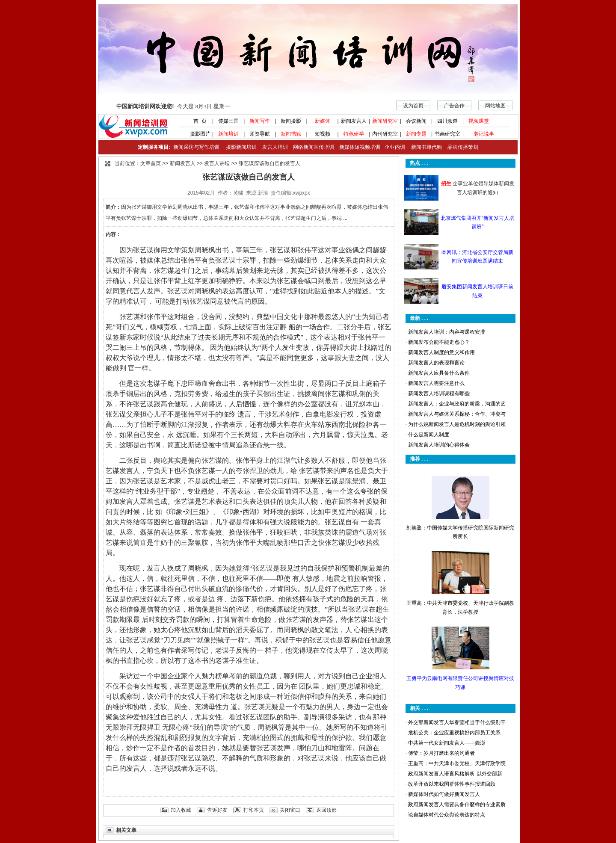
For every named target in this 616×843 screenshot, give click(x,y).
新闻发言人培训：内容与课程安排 (447, 332)
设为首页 (413, 106)
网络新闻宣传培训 (314, 147)
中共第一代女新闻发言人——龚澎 (447, 743)
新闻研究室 (385, 121)
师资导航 (260, 134)
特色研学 (354, 134)
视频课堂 (479, 121)
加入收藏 (181, 810)
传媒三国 (228, 121)
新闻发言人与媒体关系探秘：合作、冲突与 (457, 414)
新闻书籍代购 (423, 147)
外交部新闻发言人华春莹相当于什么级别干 (457, 722)
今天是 (173, 106)
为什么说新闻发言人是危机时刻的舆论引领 (457, 424)
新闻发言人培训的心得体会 (439, 445)
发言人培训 (275, 147)
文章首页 (151, 163)
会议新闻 (416, 121)
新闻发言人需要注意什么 (436, 383)
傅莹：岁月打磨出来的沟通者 (441, 753)
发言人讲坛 (217, 163)
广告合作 (454, 106)
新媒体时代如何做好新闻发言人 (444, 794)
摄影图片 (197, 134)
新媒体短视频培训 (360, 147)
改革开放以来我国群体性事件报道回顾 (452, 784)
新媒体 (323, 121)
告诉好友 (217, 810)
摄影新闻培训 (241, 147)
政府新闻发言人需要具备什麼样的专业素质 (457, 805)
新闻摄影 (291, 121)
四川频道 (447, 121)
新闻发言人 (354, 121)
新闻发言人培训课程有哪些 (439, 393)
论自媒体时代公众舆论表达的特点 (447, 815)
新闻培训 (228, 134)
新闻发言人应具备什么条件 (439, 373)
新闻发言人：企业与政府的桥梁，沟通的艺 (457, 404)
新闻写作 (260, 121)
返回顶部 (326, 810)
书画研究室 (447, 134)
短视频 (323, 134)
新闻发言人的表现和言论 (436, 363)
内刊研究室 (385, 134)
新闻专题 (416, 134)
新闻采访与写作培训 (195, 147)
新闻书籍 (291, 134)
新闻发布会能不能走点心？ (439, 342)
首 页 (197, 121)
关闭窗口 (290, 810)
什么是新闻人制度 (429, 435)
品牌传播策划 (461, 147)
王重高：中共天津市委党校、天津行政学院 (457, 763)
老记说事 (484, 134)
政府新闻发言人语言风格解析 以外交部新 (455, 774)
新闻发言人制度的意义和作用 (441, 352)
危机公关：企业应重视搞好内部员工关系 (454, 733)
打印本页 (254, 810)
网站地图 (495, 106)
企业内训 (393, 147)
